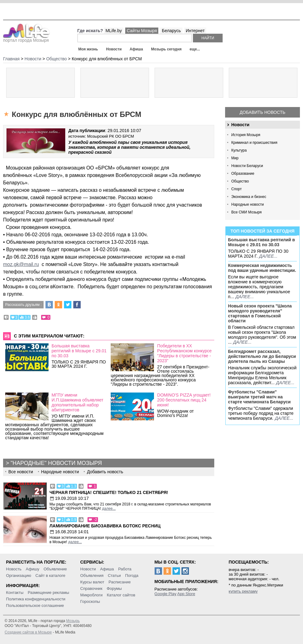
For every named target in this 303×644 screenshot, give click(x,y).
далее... (268, 256)
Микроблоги (92, 595)
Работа (125, 569)
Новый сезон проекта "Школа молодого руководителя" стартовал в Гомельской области (260, 313)
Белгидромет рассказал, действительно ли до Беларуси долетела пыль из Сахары (262, 356)
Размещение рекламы (49, 592)
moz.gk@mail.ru (21, 264)
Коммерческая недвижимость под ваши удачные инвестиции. (262, 268)
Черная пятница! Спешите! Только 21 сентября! (109, 492)
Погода (132, 575)
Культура (239, 150)
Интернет (195, 31)
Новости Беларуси (247, 166)
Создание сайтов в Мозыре (28, 632)
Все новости (21, 472)
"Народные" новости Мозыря (56, 463)
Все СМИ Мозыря (246, 212)
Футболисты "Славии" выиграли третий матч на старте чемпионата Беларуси (260, 397)
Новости (114, 49)
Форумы (114, 588)
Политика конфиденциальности (36, 599)
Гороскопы (90, 601)
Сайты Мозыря (142, 31)
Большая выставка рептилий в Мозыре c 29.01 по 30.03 (262, 242)
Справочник (92, 588)
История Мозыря (246, 135)
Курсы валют (92, 582)
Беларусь (171, 31)
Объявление (55, 569)
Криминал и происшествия (254, 143)
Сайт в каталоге (51, 575)
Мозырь (73, 621)
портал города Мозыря (26, 38)
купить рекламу (243, 591)
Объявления (92, 575)
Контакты (15, 592)
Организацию (19, 575)
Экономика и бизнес (249, 197)
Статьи (114, 575)
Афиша (136, 49)
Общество (240, 181)
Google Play (166, 594)
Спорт (237, 189)
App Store (186, 594)
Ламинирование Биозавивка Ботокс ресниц (105, 526)
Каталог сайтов (121, 595)
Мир (235, 158)
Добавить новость (262, 112)
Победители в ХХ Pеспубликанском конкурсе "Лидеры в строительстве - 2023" (184, 353)
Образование (243, 174)
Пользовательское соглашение (35, 605)
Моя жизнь (88, 49)
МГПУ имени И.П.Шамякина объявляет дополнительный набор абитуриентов (77, 402)
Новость (14, 569)
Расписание (120, 582)
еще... (195, 49)
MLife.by (114, 31)
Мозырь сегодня (166, 49)
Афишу (32, 569)
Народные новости (248, 204)
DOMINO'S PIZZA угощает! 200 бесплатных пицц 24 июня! (184, 400)
